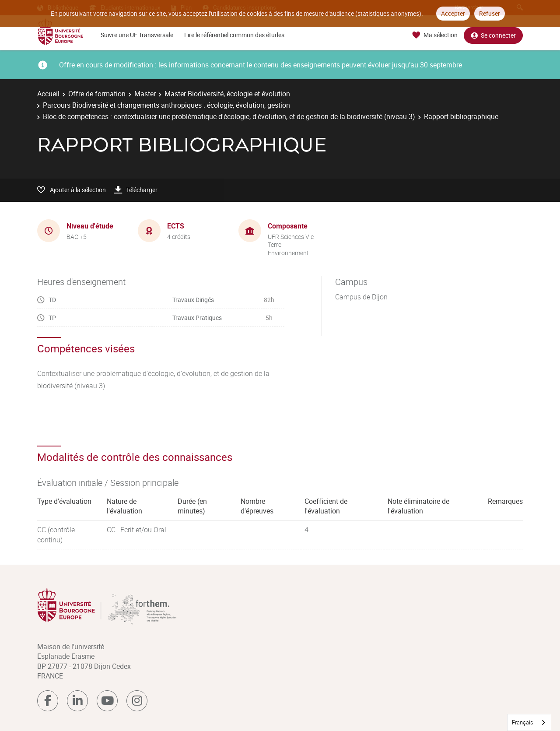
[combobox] (529, 722)
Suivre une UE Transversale (137, 35)
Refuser (490, 13)
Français (523, 722)
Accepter (453, 13)
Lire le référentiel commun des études (234, 35)
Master (145, 94)
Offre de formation (97, 94)
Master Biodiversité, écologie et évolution (227, 94)
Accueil (48, 94)
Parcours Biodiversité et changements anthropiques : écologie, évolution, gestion (166, 105)
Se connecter (493, 35)
